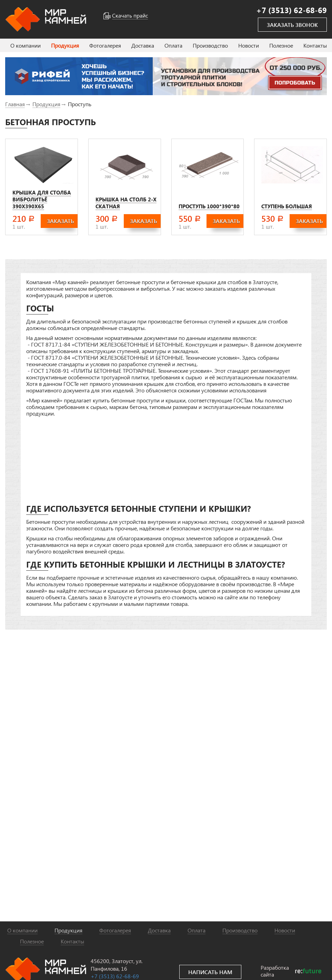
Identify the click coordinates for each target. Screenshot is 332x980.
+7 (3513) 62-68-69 (115, 976)
